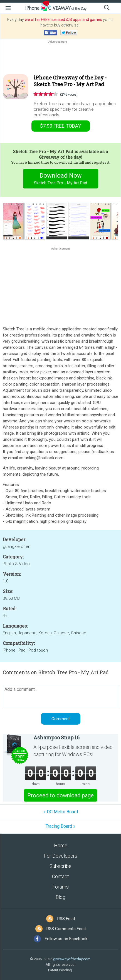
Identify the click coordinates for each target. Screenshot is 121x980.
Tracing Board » (60, 826)
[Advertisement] (60, 58)
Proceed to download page (60, 795)
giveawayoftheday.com (72, 959)
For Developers (61, 856)
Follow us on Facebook (66, 939)
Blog (60, 897)
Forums (60, 887)
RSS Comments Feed (66, 929)
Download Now (60, 179)
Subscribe (60, 866)
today (60, 126)
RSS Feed (66, 919)
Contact (60, 876)
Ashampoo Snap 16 (56, 737)
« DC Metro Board (61, 812)
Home (61, 845)
